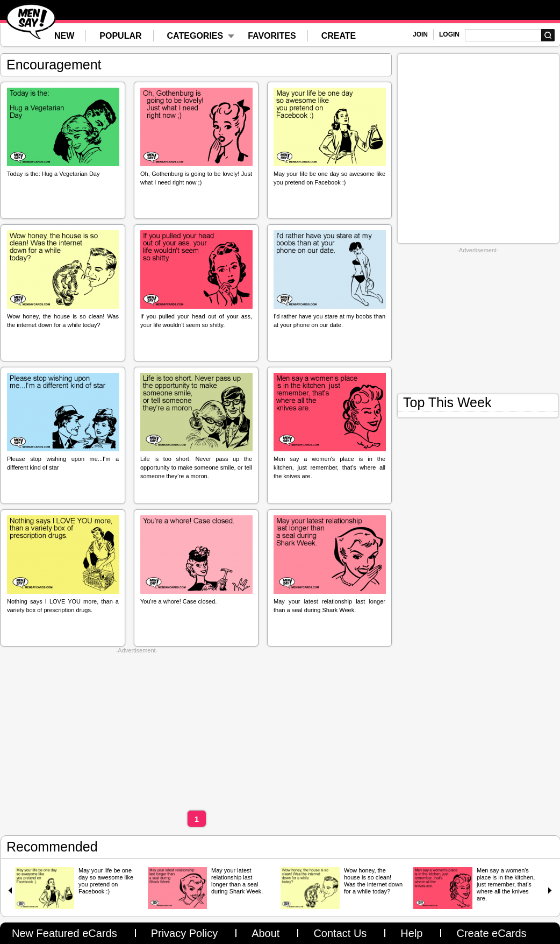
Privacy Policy (184, 933)
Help (411, 933)
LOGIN (449, 34)
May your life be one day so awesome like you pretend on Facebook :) (106, 881)
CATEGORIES (195, 36)
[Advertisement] (137, 729)
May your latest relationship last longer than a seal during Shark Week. (237, 881)
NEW (64, 36)
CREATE (339, 36)
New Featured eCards (64, 933)
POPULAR (120, 36)
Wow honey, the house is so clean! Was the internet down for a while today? (373, 881)
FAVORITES (272, 36)
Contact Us (340, 933)
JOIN (420, 34)
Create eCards (491, 933)
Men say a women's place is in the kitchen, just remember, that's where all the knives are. (506, 884)
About (265, 933)
